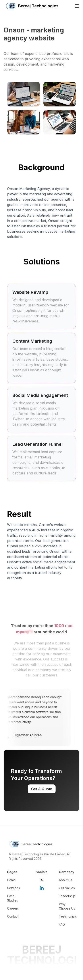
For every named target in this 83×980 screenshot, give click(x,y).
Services (14, 888)
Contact (13, 916)
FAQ (62, 924)
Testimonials (68, 916)
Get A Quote (42, 789)
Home (11, 880)
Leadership (67, 896)
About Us (66, 880)
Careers (13, 908)
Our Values (67, 888)
